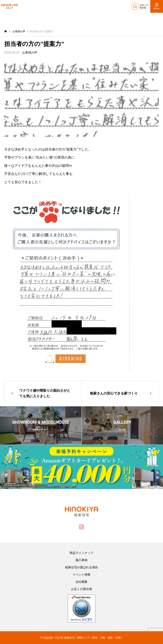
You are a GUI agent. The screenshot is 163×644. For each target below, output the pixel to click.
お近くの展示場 (81, 589)
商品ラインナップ (81, 553)
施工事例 (81, 560)
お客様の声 (30, 52)
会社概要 (81, 582)
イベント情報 (81, 574)
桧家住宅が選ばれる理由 (81, 567)
